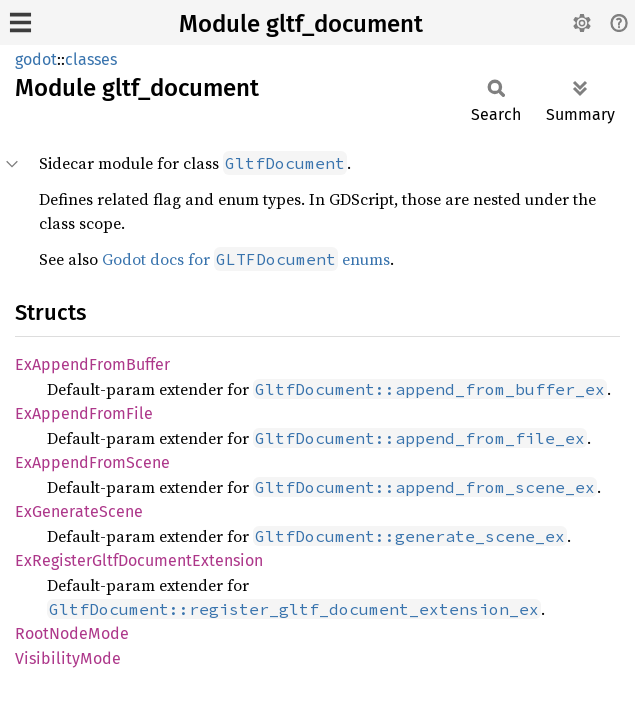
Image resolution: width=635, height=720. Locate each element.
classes (91, 59)
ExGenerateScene (79, 511)
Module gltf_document (301, 24)
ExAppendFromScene (92, 462)
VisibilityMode (68, 658)
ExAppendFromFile (84, 413)
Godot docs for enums (246, 259)
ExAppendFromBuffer (92, 364)
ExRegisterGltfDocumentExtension (139, 560)
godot (36, 59)
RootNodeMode (72, 633)
